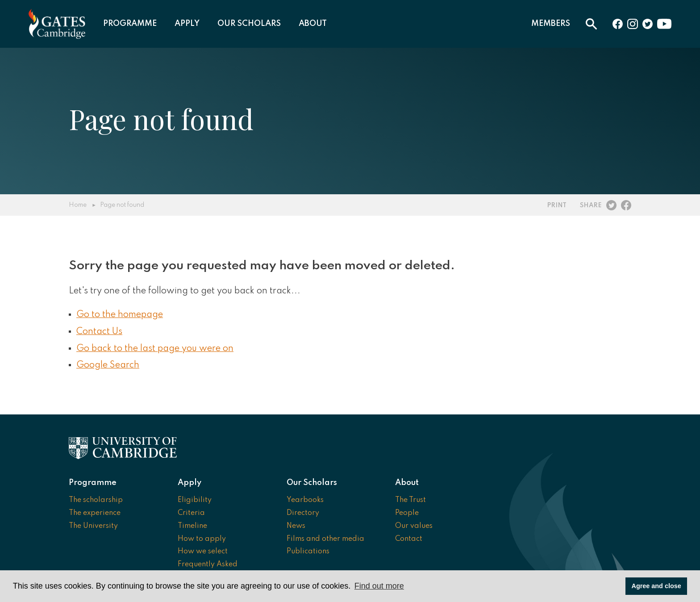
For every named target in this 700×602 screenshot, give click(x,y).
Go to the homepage (120, 315)
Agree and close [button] (656, 586)
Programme (130, 24)
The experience (95, 513)
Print (557, 205)
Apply (187, 24)
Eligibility (195, 500)
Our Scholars (249, 24)
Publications (308, 552)
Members (551, 24)
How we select (203, 552)
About (313, 24)
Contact (409, 539)
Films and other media (325, 539)
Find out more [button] (379, 586)
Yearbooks (305, 500)
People (407, 513)
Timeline (192, 526)
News (296, 526)
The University (93, 526)
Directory (303, 513)
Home (78, 205)
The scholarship (96, 500)
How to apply (202, 539)
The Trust (410, 500)
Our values (414, 526)
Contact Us (99, 332)
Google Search (108, 365)
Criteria (191, 513)
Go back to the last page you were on (155, 349)
